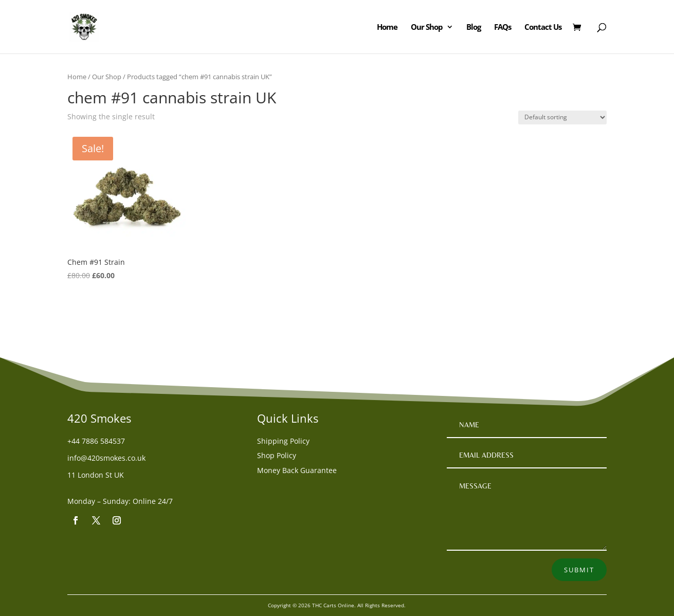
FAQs (503, 28)
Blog (473, 28)
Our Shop (427, 28)
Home (387, 28)
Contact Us (543, 28)
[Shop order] (562, 117)
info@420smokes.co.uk (106, 458)
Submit (579, 570)
